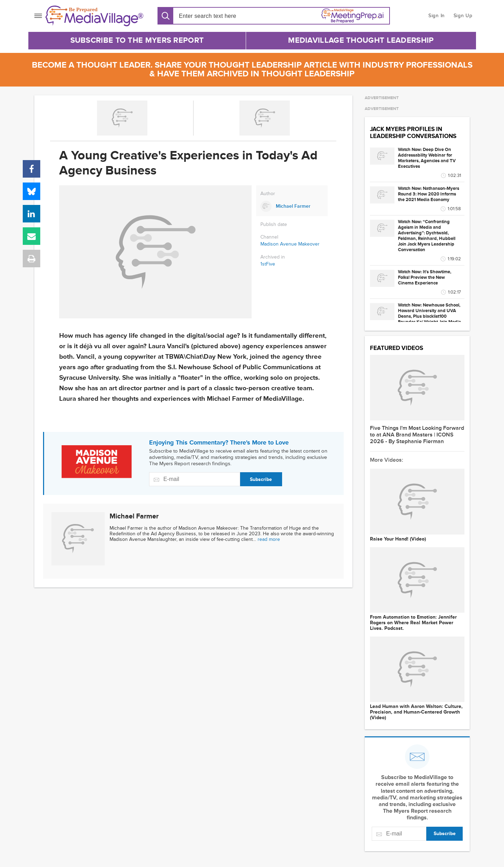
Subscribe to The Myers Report (137, 40)
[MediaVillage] (94, 16)
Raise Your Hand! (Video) (398, 539)
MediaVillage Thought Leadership (361, 40)
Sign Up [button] (463, 16)
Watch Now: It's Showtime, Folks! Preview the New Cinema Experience (425, 277)
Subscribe (261, 479)
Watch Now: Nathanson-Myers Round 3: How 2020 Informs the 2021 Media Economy (429, 194)
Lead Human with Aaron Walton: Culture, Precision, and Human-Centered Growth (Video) (416, 712)
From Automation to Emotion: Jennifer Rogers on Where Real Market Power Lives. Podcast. (413, 623)
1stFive (268, 264)
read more (269, 539)
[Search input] (219, 16)
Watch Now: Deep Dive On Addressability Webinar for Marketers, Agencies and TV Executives (427, 158)
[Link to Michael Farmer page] (292, 206)
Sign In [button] (437, 16)
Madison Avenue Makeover (290, 244)
